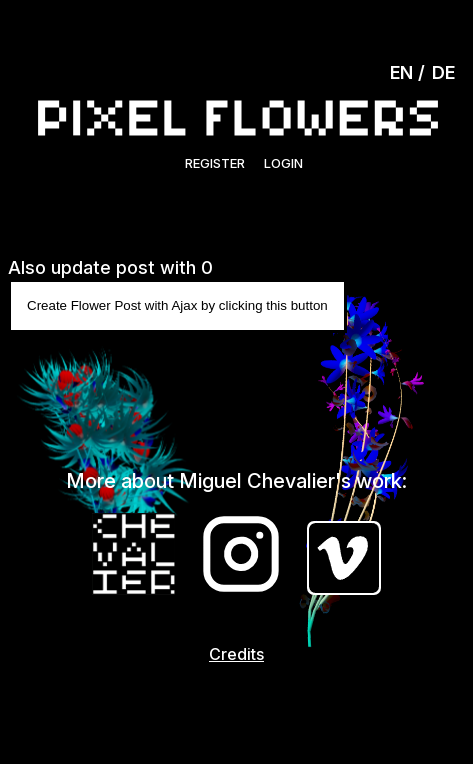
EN (401, 72)
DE (443, 72)
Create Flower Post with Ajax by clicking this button (177, 305)
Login (283, 163)
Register (215, 163)
